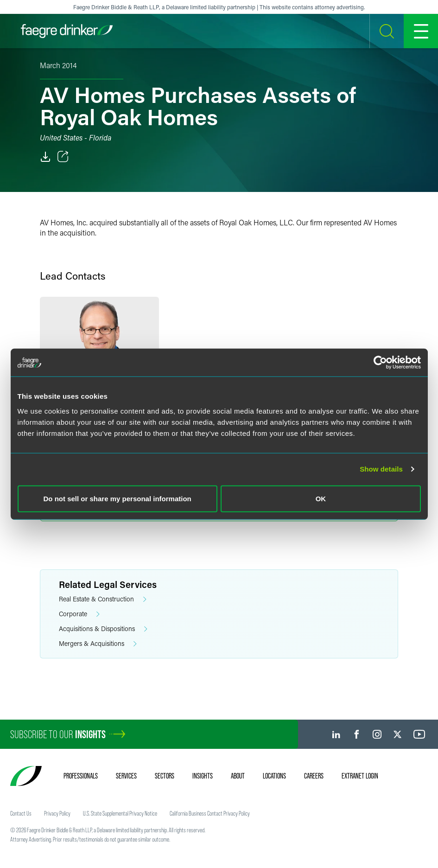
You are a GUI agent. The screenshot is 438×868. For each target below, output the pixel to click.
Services (126, 776)
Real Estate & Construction (103, 599)
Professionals (81, 776)
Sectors (165, 776)
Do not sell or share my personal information (117, 498)
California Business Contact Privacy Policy (210, 813)
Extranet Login (360, 776)
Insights (203, 776)
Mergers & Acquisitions (98, 644)
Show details (381, 469)
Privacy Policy (57, 813)
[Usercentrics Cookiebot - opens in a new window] (380, 363)
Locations (274, 776)
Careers (314, 776)
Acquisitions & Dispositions (103, 629)
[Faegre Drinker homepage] (67, 31)
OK (321, 498)
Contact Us (21, 813)
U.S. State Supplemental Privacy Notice (120, 813)
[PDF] (45, 157)
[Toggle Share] (63, 157)
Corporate (79, 614)
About (238, 776)
